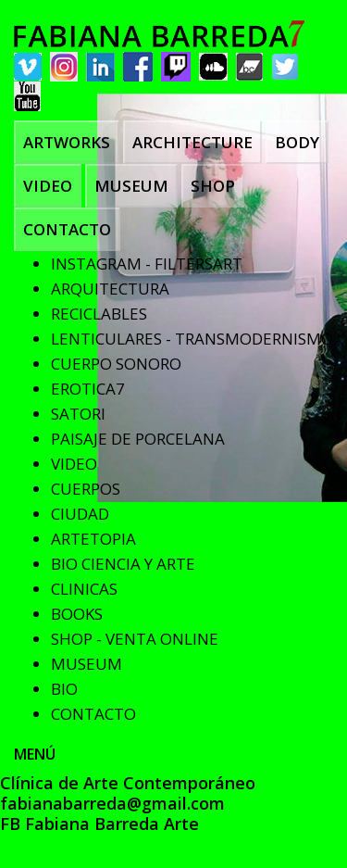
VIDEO (48, 186)
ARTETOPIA (93, 539)
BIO (64, 689)
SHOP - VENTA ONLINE (135, 639)
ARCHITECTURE (192, 142)
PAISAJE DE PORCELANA (138, 439)
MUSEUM (131, 186)
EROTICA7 (88, 389)
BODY (297, 142)
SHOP (213, 186)
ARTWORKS (67, 142)
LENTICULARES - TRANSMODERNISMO (192, 339)
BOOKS (77, 614)
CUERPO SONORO (116, 364)
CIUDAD (80, 514)
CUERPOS (86, 489)
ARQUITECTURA (110, 289)
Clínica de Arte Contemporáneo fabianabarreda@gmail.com (128, 793)
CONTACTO (67, 229)
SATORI (78, 414)
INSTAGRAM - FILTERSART (147, 264)
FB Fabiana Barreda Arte (99, 824)
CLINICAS (84, 589)
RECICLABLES (99, 314)
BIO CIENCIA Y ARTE (123, 564)
